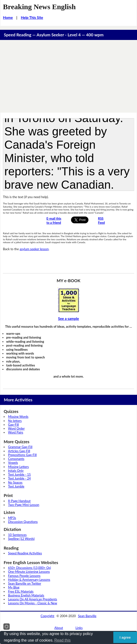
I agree (125, 637)
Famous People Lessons (24, 576)
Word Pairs (16, 432)
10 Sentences (17, 535)
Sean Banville (87, 616)
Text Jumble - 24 (19, 478)
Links (79, 628)
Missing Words (18, 417)
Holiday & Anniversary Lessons (29, 580)
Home (8, 17)
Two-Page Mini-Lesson (24, 505)
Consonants (16, 459)
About (59, 628)
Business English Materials (26, 595)
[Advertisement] (68, 76)
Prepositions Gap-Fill (22, 455)
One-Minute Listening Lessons (29, 572)
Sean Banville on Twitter (25, 583)
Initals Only (16, 471)
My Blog (14, 587)
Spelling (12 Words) (21, 539)
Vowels (13, 463)
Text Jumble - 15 (19, 474)
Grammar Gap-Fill (20, 447)
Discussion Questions (23, 522)
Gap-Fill (13, 425)
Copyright (47, 616)
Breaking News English (39, 7)
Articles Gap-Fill (19, 451)
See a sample (68, 318)
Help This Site (32, 17)
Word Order (16, 428)
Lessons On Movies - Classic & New (32, 603)
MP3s (12, 518)
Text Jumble (16, 486)
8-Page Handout (19, 501)
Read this (63, 640)
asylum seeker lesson (34, 249)
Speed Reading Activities (25, 553)
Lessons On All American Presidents (32, 599)
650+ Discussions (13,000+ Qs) (29, 568)
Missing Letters (18, 467)
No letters (15, 421)
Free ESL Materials (21, 591)
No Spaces (15, 482)
